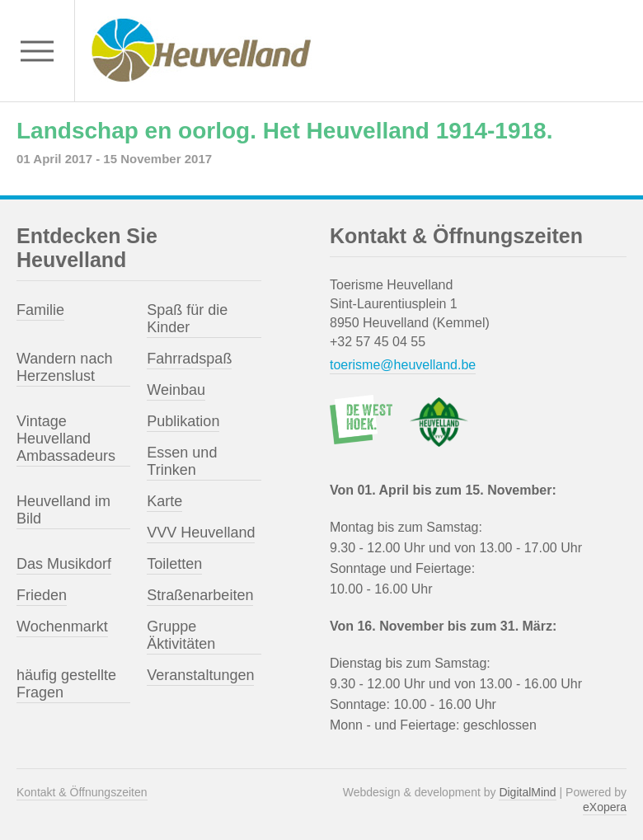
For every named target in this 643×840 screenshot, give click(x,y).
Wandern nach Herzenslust (64, 367)
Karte (164, 501)
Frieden (42, 595)
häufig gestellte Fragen (66, 684)
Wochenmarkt (62, 626)
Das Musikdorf (64, 564)
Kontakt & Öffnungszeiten (82, 792)
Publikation (183, 421)
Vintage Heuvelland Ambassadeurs (66, 439)
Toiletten (174, 564)
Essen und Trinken (182, 461)
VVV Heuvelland (201, 533)
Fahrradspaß (189, 359)
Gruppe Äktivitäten (181, 635)
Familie (40, 310)
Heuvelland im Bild (63, 510)
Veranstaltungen (200, 675)
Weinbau (176, 390)
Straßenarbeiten (200, 595)
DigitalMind (527, 792)
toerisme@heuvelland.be (403, 365)
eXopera (605, 807)
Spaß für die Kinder (187, 319)
